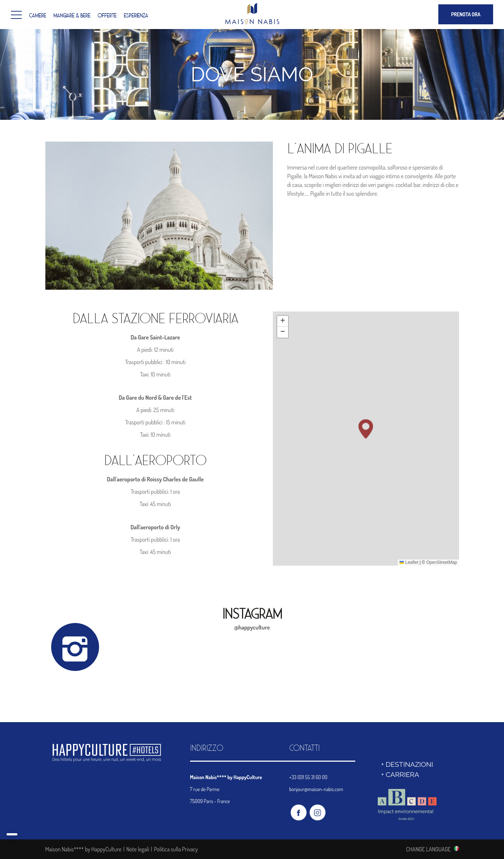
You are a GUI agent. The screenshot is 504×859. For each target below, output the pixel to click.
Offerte (107, 16)
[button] (366, 489)
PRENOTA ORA (466, 14)
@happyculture (252, 627)
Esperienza (136, 16)
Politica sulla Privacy (176, 849)
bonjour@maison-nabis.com (316, 789)
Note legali (138, 849)
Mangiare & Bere (72, 16)
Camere (38, 16)
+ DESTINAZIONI (407, 764)
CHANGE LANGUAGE (429, 849)
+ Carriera (400, 774)
